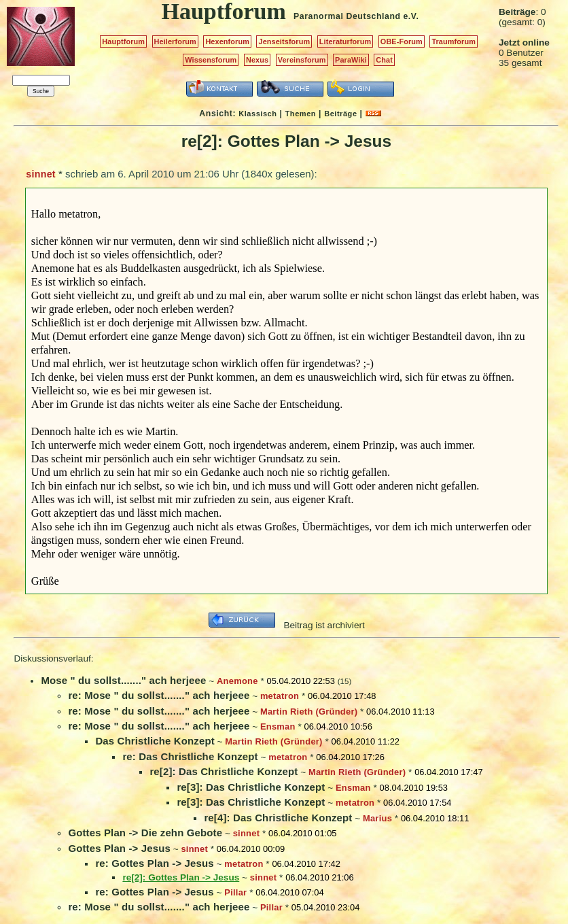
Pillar (235, 892)
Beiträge (340, 114)
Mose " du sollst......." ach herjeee (123, 680)
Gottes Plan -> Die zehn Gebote (145, 833)
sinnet (41, 174)
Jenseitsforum (284, 41)
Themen (301, 114)
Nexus (257, 60)
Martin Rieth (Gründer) (309, 712)
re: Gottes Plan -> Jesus (154, 863)
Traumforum (454, 41)
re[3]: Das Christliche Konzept (251, 787)
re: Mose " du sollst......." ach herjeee (159, 695)
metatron (280, 696)
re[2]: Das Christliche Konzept (224, 771)
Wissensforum (211, 60)
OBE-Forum (402, 41)
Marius (377, 818)
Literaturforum (345, 41)
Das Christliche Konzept (155, 741)
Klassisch (258, 114)
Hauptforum (123, 41)
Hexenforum (227, 41)
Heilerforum (175, 41)
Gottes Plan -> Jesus (119, 848)
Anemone (237, 681)
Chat (384, 60)
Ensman (278, 726)
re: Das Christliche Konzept (190, 756)
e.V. (411, 16)
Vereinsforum (302, 60)
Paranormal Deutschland (347, 16)
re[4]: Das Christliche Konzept (278, 818)
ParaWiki (351, 60)
